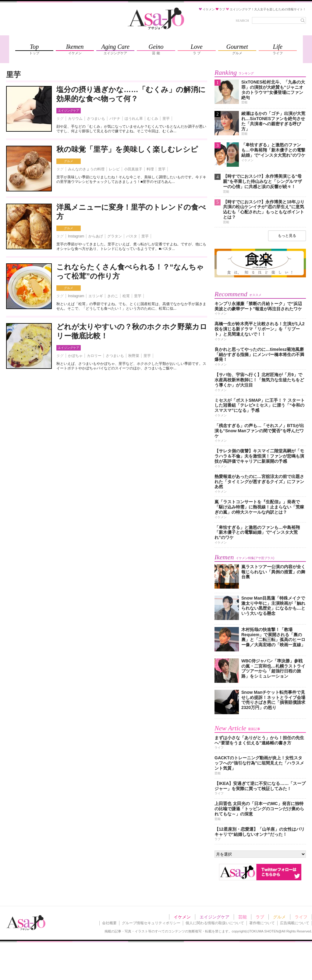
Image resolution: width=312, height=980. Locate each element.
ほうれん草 (134, 119)
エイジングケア (69, 110)
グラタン (115, 236)
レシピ (114, 169)
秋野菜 (134, 356)
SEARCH (242, 20)
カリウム (75, 119)
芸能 (243, 917)
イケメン (182, 917)
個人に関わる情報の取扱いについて (215, 923)
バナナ (115, 119)
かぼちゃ (75, 356)
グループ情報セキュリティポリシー (151, 923)
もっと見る (287, 236)
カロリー (94, 356)
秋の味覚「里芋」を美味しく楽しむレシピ (127, 149)
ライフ (301, 917)
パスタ (132, 236)
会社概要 (109, 923)
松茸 (126, 296)
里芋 (166, 119)
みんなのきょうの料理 (86, 169)
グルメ (69, 161)
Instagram (76, 236)
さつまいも (96, 119)
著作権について (262, 923)
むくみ (153, 119)
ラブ (260, 917)
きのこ (113, 296)
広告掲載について (295, 923)
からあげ (96, 236)
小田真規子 (133, 169)
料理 (150, 169)
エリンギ (96, 296)
